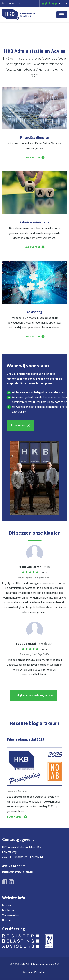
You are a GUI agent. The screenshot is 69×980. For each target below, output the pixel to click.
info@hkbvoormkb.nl (17, 872)
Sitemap (7, 920)
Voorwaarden (10, 915)
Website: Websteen (35, 972)
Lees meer (18, 425)
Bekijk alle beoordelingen (31, 695)
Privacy (7, 906)
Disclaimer (8, 910)
